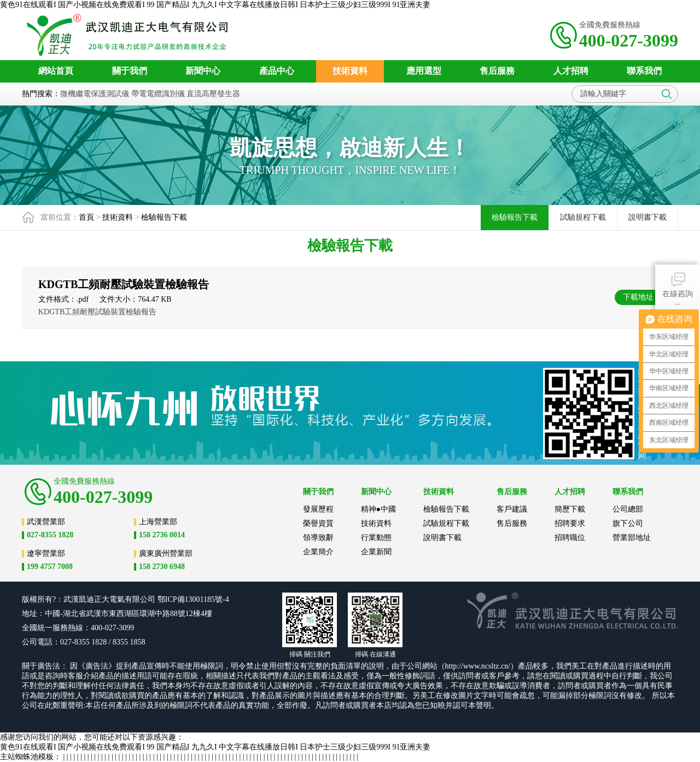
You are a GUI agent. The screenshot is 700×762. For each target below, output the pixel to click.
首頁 (86, 217)
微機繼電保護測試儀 (95, 94)
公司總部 (628, 509)
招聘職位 (570, 538)
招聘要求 (570, 523)
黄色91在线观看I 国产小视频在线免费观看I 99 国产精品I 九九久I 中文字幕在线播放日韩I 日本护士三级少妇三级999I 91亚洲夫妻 (215, 5)
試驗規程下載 (583, 217)
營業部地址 (632, 538)
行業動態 (376, 538)
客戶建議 (512, 509)
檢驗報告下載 (164, 217)
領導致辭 (318, 538)
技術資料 (118, 217)
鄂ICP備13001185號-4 (193, 599)
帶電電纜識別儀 (158, 94)
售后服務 (512, 523)
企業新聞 (376, 552)
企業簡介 (318, 552)
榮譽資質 (318, 523)
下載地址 (638, 297)
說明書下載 (647, 217)
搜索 (667, 94)
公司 (148, 599)
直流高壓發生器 (213, 94)
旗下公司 (628, 523)
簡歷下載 (570, 509)
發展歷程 (318, 509)
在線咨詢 (678, 284)
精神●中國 (378, 509)
